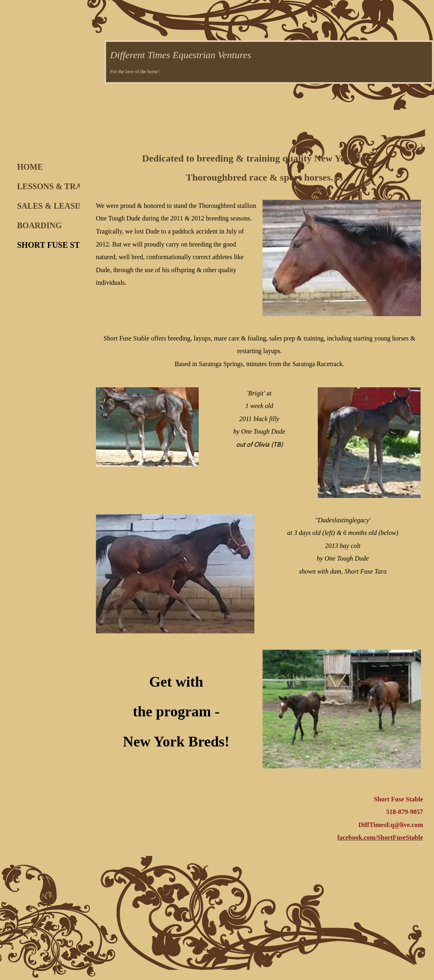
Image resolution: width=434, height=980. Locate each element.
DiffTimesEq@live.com (391, 825)
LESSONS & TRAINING (62, 186)
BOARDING (39, 225)
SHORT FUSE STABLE (59, 245)
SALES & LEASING (54, 206)
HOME (30, 167)
